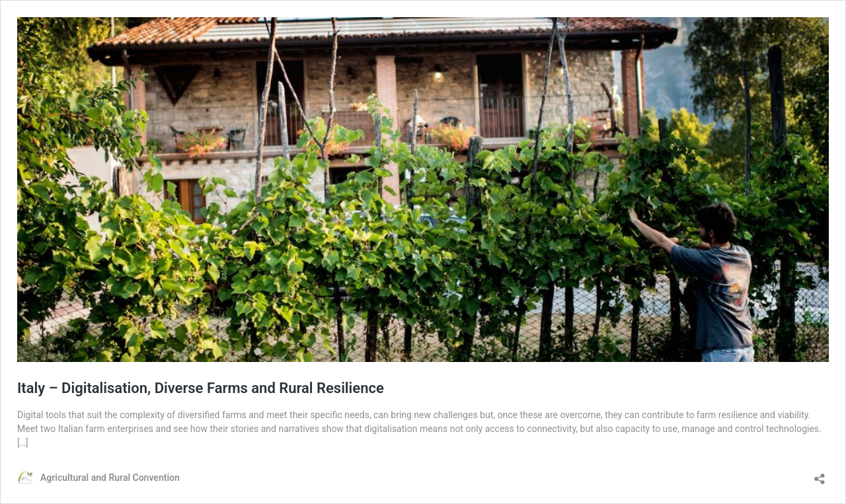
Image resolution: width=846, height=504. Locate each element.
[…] (23, 443)
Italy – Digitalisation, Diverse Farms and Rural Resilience (201, 388)
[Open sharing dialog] (820, 475)
